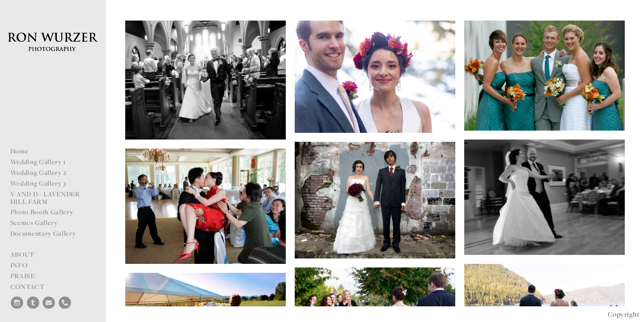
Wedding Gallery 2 (39, 172)
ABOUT (22, 254)
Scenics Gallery (34, 222)
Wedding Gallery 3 (38, 183)
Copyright (624, 314)
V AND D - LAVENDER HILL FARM (45, 198)
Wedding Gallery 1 (38, 162)
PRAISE (23, 276)
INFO (19, 265)
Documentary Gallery (43, 233)
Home (19, 151)
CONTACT (28, 286)
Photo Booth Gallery (42, 212)
